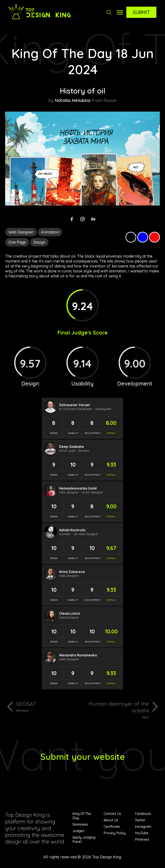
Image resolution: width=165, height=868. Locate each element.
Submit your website (83, 757)
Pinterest (142, 839)
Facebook (143, 814)
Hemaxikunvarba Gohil (78, 488)
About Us (111, 820)
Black (131, 237)
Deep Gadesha (71, 447)
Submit (141, 12)
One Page (17, 242)
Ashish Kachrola (72, 530)
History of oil (82, 91)
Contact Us (112, 814)
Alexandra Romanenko (78, 655)
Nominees (80, 824)
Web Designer (21, 232)
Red (154, 237)
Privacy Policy (115, 833)
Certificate (112, 827)
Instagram (143, 827)
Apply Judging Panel (84, 839)
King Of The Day (82, 816)
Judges (78, 831)
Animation (50, 232)
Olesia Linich (70, 613)
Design (39, 242)
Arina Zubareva (72, 572)
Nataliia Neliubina (73, 100)
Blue (143, 237)
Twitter (140, 820)
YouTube (142, 833)
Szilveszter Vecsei (74, 405)
